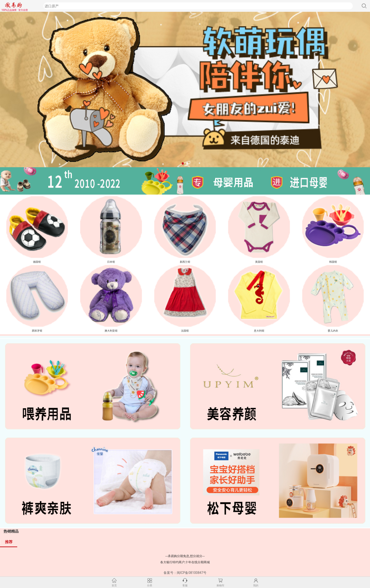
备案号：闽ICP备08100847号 (185, 573)
